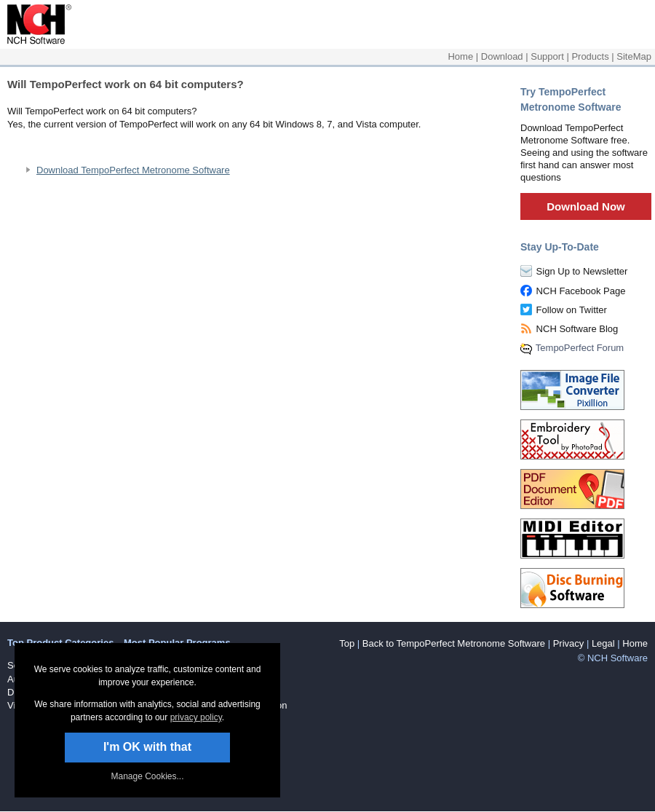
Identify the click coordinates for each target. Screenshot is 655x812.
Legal (603, 643)
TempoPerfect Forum (580, 348)
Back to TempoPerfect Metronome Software (454, 643)
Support (547, 56)
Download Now (586, 206)
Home (460, 56)
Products (590, 56)
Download (502, 56)
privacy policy (196, 717)
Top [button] (347, 643)
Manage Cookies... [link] (147, 776)
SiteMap (634, 56)
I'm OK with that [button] (147, 747)
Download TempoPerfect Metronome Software (133, 170)
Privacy (569, 643)
